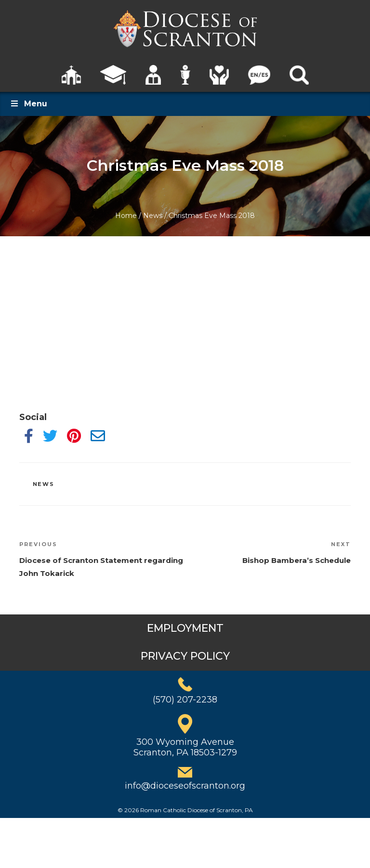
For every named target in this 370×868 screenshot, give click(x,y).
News (153, 216)
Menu (28, 104)
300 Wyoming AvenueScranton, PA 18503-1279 (185, 747)
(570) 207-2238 (185, 700)
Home (126, 216)
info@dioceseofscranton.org (185, 786)
